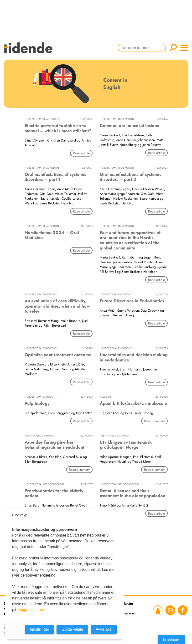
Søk (173, 48)
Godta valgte (72, 629)
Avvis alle (104, 629)
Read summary (154, 421)
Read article (81, 153)
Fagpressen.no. (31, 610)
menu (184, 48)
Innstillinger (171, 639)
